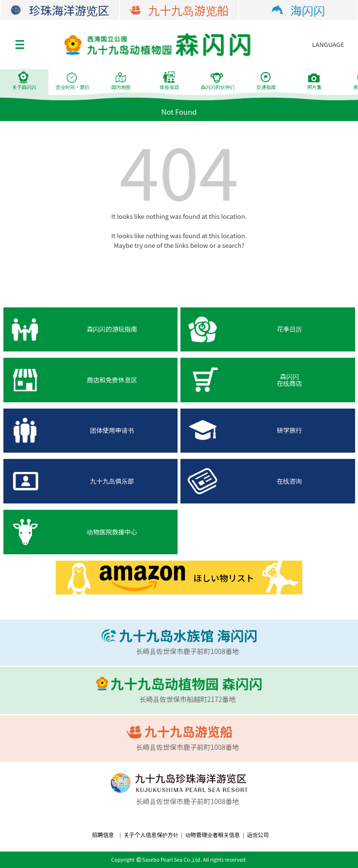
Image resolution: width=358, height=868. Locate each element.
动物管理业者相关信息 (213, 835)
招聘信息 (103, 835)
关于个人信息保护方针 (151, 835)
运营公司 (258, 835)
